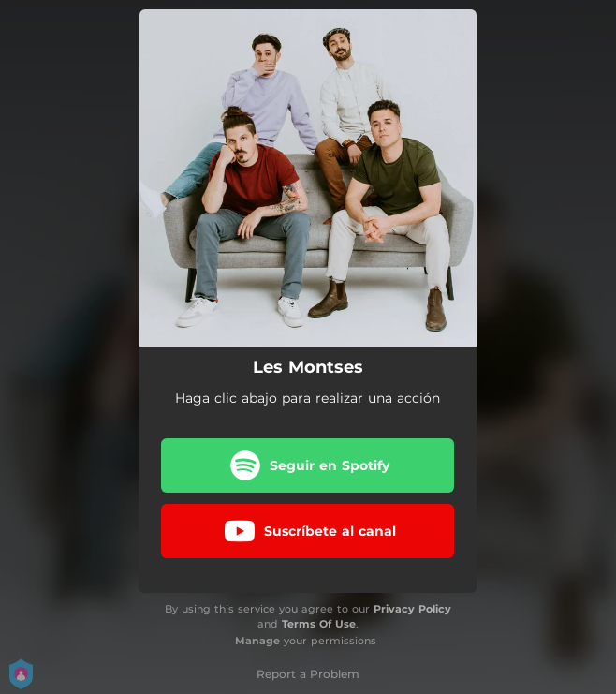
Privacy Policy (412, 609)
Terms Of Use (319, 624)
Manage (257, 641)
